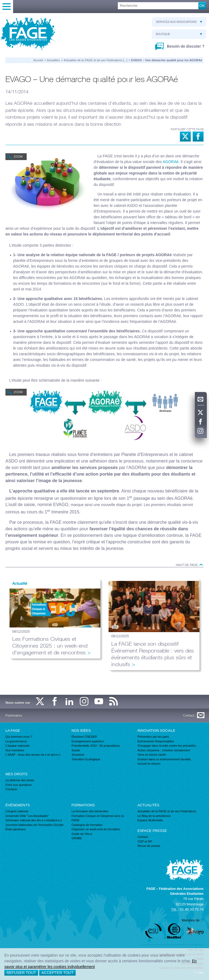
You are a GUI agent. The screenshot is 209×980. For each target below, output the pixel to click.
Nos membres (15, 750)
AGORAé (171, 162)
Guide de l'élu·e (82, 834)
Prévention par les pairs (153, 737)
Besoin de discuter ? (185, 46)
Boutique (179, 34)
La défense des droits (20, 780)
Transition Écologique (86, 759)
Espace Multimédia (150, 820)
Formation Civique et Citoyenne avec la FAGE (98, 818)
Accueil (38, 60)
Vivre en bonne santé (152, 755)
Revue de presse (149, 846)
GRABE (77, 838)
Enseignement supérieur (88, 741)
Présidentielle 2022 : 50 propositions (96, 746)
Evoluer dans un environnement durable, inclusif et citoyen (164, 762)
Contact (143, 837)
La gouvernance (16, 741)
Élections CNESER (84, 737)
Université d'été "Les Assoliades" (27, 816)
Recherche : (0, 2)
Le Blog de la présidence (154, 816)
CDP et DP (145, 841)
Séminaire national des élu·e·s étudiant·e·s (34, 820)
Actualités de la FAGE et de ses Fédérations (167, 811)
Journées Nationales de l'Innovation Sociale (34, 825)
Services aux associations (179, 22)
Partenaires (14, 715)
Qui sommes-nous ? (19, 737)
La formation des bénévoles (90, 811)
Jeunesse (78, 755)
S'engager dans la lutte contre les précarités (167, 746)
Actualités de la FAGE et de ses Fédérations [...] (96, 60)
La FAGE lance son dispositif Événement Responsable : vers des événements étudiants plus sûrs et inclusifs (153, 654)
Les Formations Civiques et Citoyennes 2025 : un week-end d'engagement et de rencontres (50, 646)
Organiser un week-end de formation (96, 829)
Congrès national (17, 811)
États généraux (16, 829)
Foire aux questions (19, 785)
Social (76, 750)
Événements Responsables (156, 741)
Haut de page (190, 565)
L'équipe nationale (18, 746)
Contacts (11, 789)
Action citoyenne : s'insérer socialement (164, 750)
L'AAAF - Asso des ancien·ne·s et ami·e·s (33, 755)
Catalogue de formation (87, 825)
